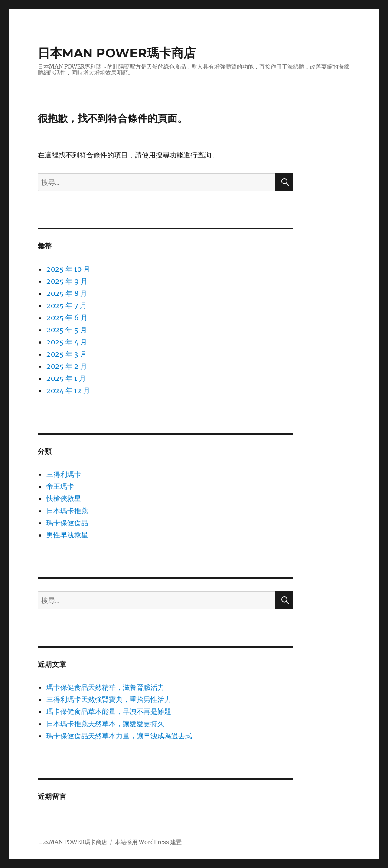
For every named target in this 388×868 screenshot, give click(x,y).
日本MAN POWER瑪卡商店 (117, 53)
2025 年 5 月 (67, 330)
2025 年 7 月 (67, 305)
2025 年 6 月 (67, 318)
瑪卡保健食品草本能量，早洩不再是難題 (109, 711)
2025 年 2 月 (67, 366)
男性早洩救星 (67, 535)
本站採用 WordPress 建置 (148, 842)
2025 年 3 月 (67, 354)
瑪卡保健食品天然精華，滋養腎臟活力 (105, 687)
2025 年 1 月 (66, 378)
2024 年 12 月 (68, 390)
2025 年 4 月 (67, 342)
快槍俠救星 (64, 498)
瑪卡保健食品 (67, 523)
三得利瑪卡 (64, 474)
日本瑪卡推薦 (67, 511)
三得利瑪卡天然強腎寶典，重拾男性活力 (109, 699)
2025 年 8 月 (67, 293)
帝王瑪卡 (60, 486)
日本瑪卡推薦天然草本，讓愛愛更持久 (105, 724)
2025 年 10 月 (68, 269)
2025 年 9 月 (67, 281)
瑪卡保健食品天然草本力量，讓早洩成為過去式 (119, 736)
